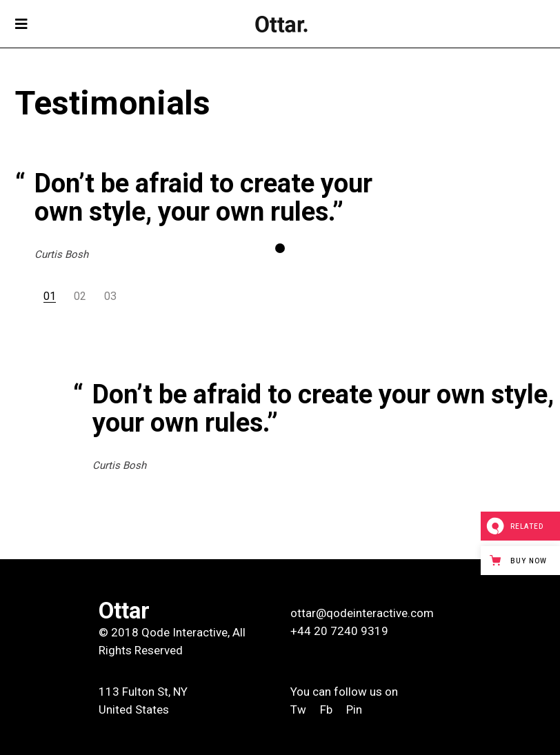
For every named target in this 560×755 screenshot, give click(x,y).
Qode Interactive (184, 632)
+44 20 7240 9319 (339, 631)
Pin (354, 709)
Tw (300, 709)
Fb (326, 709)
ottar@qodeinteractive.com (362, 613)
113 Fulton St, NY (143, 692)
